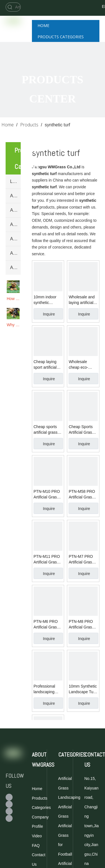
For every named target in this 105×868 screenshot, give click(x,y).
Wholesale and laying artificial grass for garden (83, 300)
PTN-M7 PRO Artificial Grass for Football (81, 560)
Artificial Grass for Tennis (15, 210)
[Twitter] (82, 13)
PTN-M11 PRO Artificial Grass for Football (47, 560)
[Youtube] (9, 811)
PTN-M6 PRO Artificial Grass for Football (46, 625)
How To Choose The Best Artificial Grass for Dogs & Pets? (13, 299)
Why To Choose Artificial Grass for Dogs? (13, 325)
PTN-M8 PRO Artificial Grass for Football (81, 625)
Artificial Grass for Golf (15, 224)
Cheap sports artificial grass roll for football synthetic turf (46, 430)
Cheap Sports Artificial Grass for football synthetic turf (81, 430)
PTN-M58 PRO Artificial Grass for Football (82, 495)
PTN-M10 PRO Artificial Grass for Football (47, 495)
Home (37, 789)
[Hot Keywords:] (10, 7)
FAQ (36, 845)
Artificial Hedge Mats (15, 268)
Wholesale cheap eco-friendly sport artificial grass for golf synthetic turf (83, 365)
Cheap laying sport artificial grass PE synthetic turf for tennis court (48, 365)
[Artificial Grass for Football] (17, 7)
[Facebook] (82, 6)
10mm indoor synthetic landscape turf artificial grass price (46, 300)
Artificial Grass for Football (15, 196)
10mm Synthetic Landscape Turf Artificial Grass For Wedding (83, 689)
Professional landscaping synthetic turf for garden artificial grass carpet (48, 689)
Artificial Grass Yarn (15, 253)
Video (37, 836)
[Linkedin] (9, 818)
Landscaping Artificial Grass (15, 181)
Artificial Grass (15, 239)
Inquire (49, 314)
